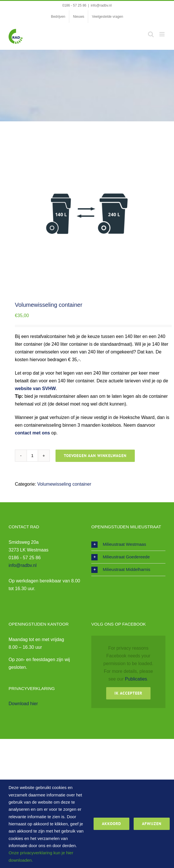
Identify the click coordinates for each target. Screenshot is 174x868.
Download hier (23, 704)
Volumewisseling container (64, 484)
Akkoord (111, 824)
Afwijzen (152, 824)
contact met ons (32, 433)
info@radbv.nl (101, 5)
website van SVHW (35, 388)
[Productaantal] (32, 456)
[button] (128, 544)
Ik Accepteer (128, 693)
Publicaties (136, 679)
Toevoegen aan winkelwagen (95, 456)
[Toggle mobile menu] (162, 34)
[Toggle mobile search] (151, 34)
